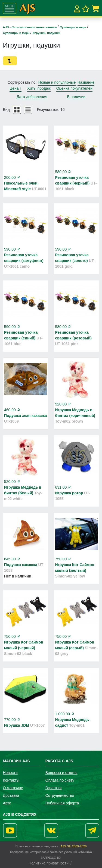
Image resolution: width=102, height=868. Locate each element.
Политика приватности (49, 863)
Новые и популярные (57, 82)
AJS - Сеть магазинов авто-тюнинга (30, 27)
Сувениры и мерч (73, 27)
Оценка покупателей (74, 88)
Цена (16, 88)
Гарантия (54, 788)
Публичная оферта (62, 803)
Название (86, 82)
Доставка (11, 795)
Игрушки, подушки (46, 33)
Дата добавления (32, 97)
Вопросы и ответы (61, 773)
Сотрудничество (60, 795)
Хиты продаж (39, 88)
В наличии (76, 97)
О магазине (13, 788)
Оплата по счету (60, 780)
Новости (10, 773)
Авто (7, 803)
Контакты (11, 780)
